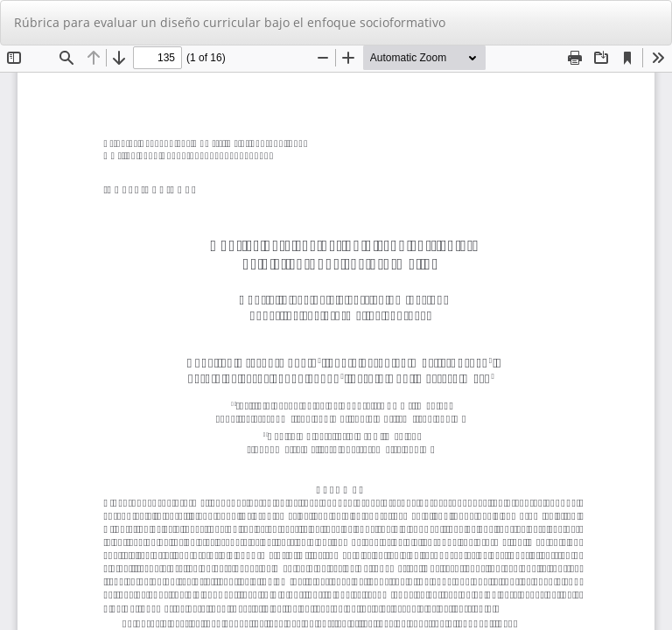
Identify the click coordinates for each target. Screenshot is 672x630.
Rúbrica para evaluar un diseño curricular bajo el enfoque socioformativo (230, 22)
